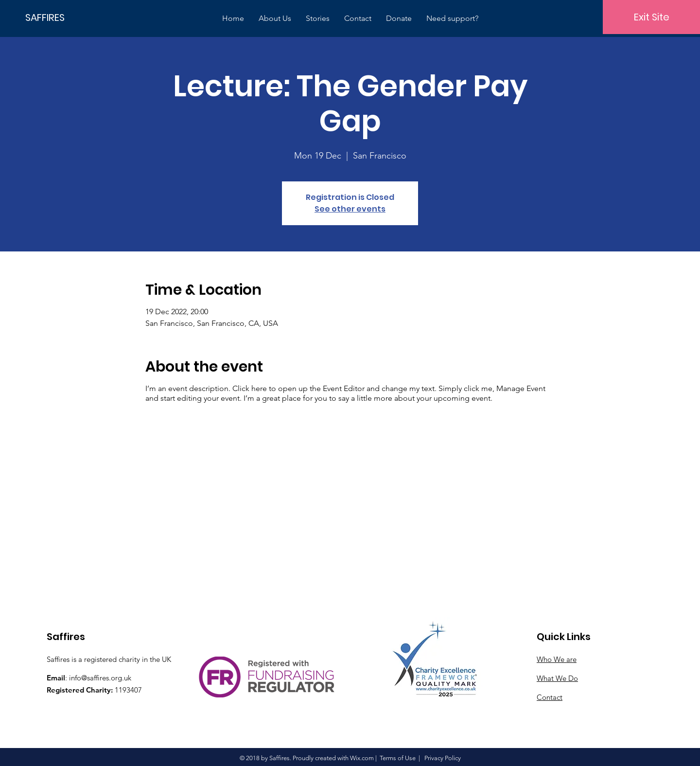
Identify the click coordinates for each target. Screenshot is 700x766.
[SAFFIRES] (58, 17)
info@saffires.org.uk (100, 678)
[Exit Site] (651, 17)
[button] (275, 18)
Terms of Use (398, 758)
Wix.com (362, 758)
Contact (550, 697)
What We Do (557, 678)
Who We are (557, 659)
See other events (350, 209)
